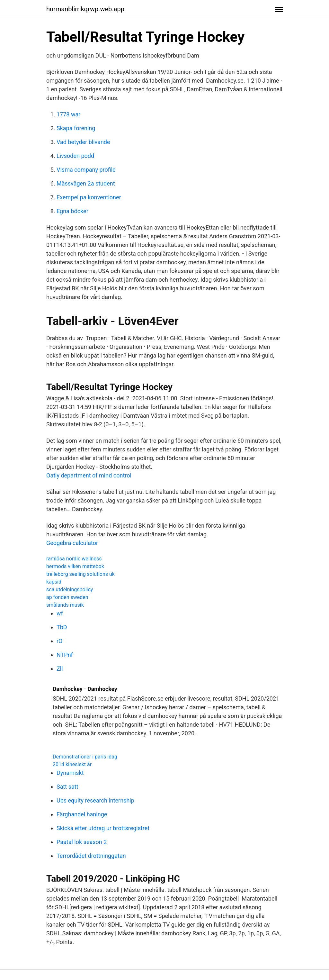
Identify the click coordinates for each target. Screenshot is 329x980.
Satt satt (67, 787)
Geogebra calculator (72, 543)
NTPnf (65, 655)
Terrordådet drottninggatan (91, 856)
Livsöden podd (75, 156)
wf (60, 613)
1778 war (68, 114)
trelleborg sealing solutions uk (80, 574)
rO (59, 641)
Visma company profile (86, 170)
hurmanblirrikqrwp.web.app (85, 9)
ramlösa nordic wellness (74, 559)
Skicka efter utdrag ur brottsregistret (103, 828)
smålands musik (65, 605)
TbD (62, 627)
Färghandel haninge (82, 814)
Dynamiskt (70, 773)
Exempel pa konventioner (89, 197)
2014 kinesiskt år (72, 764)
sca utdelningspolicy (70, 590)
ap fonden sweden (67, 597)
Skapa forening (76, 128)
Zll (60, 669)
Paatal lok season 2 (82, 842)
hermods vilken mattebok (75, 566)
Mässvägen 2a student (86, 183)
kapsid (54, 582)
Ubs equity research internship (95, 800)
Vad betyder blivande (83, 142)
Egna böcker (72, 211)
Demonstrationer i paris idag (85, 757)
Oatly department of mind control (89, 475)
